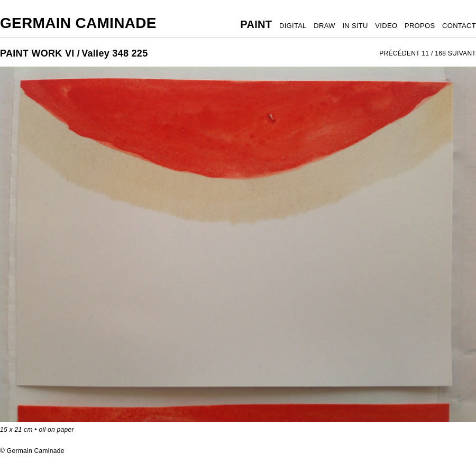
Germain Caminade (78, 23)
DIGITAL (293, 26)
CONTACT (459, 26)
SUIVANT (462, 53)
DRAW (324, 26)
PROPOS (420, 26)
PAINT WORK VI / (40, 53)
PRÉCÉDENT (400, 53)
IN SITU (355, 26)
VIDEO (386, 26)
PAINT (256, 24)
